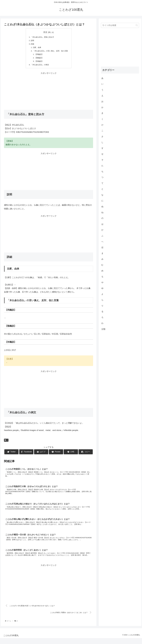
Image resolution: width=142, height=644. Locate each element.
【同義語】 (38, 55)
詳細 (31, 44)
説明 (31, 41)
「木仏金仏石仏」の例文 (39, 66)
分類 (103, 329)
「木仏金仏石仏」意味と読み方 (42, 37)
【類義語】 (38, 59)
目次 (45, 32)
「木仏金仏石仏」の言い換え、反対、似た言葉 (50, 52)
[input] (120, 25)
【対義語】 (38, 62)
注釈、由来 (36, 48)
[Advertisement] (49, 92)
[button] (137, 25)
